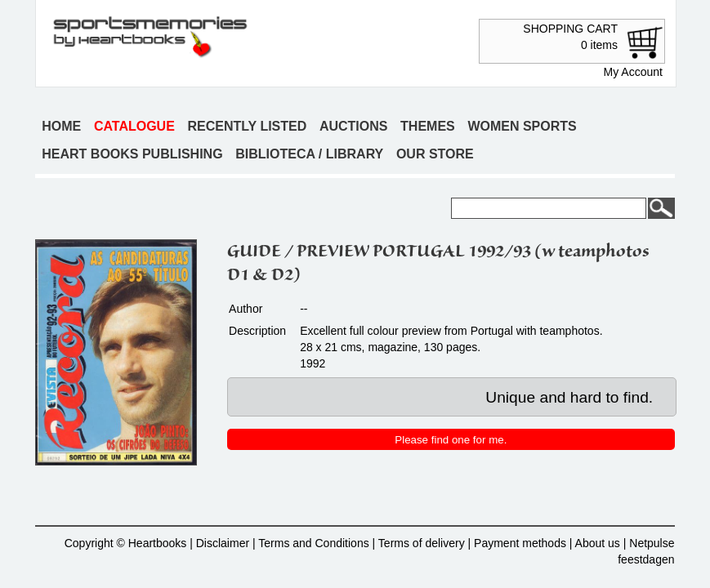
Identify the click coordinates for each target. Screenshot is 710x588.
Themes (428, 126)
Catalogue (134, 126)
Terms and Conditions (313, 543)
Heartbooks (158, 543)
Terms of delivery (422, 543)
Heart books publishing (132, 154)
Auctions (354, 126)
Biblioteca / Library (309, 154)
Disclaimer (223, 543)
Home (61, 126)
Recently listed (247, 126)
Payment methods (520, 543)
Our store (435, 154)
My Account (633, 72)
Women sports (522, 126)
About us (598, 543)
